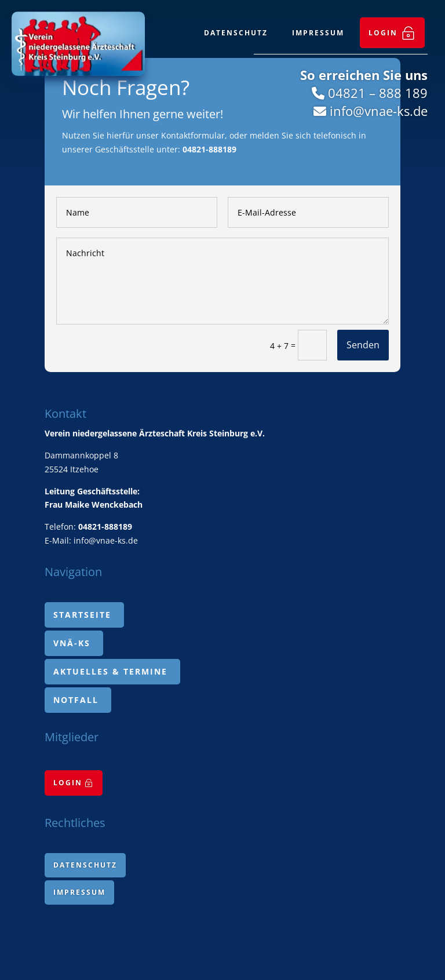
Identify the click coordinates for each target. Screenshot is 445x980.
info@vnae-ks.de (379, 111)
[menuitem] (392, 33)
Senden (363, 345)
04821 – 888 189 (378, 93)
